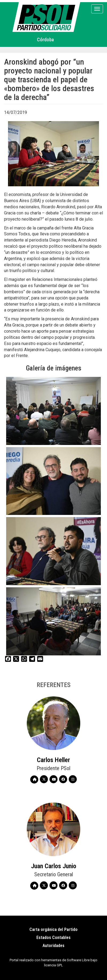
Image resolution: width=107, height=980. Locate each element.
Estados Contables (53, 938)
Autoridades (53, 946)
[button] (53, 411)
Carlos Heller (53, 760)
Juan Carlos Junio (54, 866)
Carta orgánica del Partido (53, 929)
